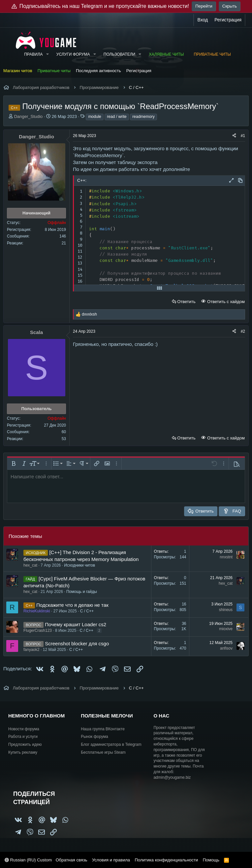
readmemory (143, 117)
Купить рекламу (23, 752)
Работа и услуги (23, 737)
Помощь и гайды (82, 592)
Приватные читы (212, 54)
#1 (243, 136)
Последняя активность (98, 71)
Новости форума (24, 729)
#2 (243, 331)
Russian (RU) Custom (28, 860)
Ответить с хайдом (225, 302)
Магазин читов (18, 71)
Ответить (186, 302)
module (94, 117)
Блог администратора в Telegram (111, 744)
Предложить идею (25, 744)
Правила (33, 54)
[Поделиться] (234, 136)
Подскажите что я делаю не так (72, 605)
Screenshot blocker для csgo (77, 644)
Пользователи (119, 54)
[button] (47, 55)
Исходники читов (79, 565)
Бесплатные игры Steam (103, 752)
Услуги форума (73, 54)
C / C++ (87, 611)
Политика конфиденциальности (166, 860)
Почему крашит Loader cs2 (76, 624)
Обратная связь (72, 860)
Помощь (211, 860)
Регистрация (139, 71)
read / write (117, 117)
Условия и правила (111, 860)
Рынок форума (94, 737)
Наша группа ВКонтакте (103, 729)
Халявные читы (166, 54)
